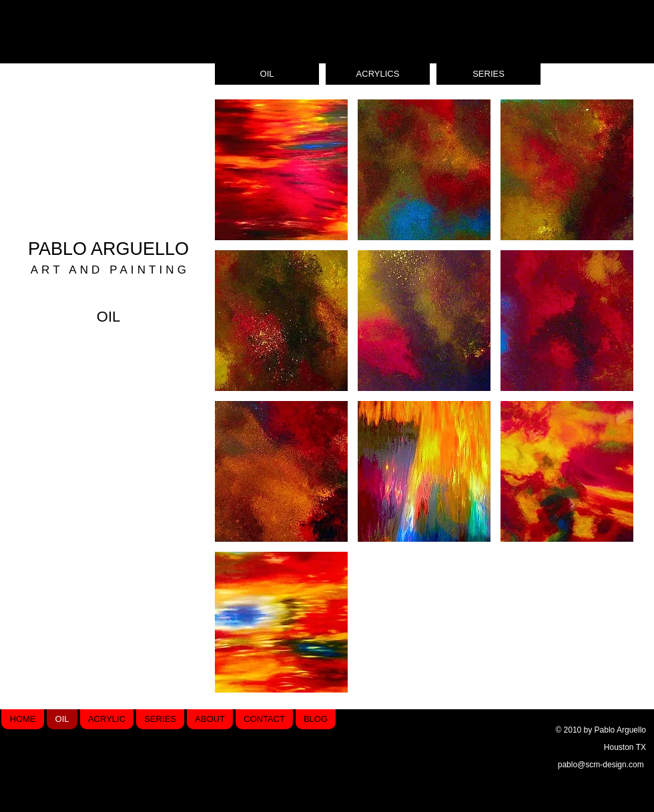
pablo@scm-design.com (601, 765)
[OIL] (267, 74)
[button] (281, 170)
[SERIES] (488, 74)
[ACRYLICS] (378, 74)
